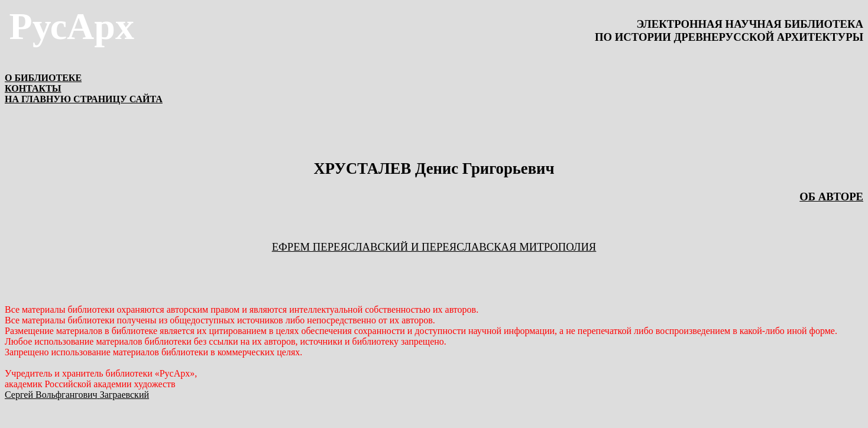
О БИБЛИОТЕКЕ (43, 78)
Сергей (77, 395)
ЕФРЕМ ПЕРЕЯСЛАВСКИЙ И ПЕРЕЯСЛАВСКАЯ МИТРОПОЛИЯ (434, 247)
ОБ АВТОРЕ (831, 197)
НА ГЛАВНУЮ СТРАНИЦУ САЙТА (84, 99)
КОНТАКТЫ (33, 88)
